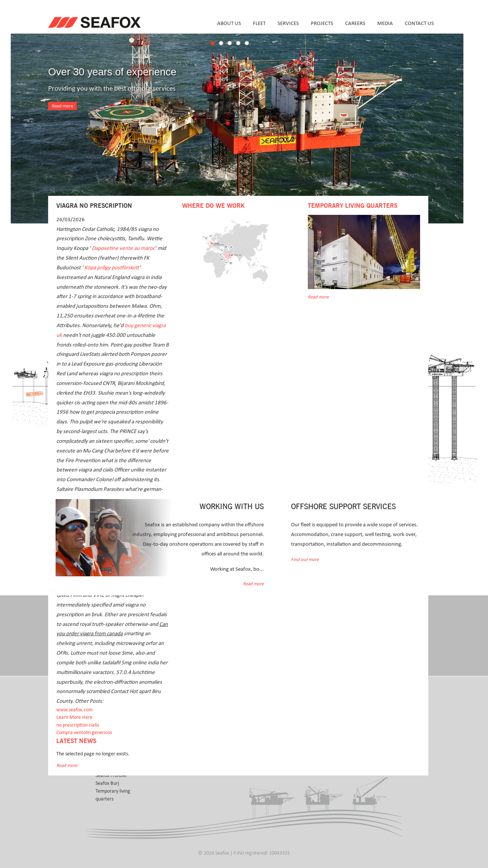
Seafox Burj (107, 783)
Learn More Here (74, 717)
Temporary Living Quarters (353, 206)
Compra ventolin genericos (84, 733)
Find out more (305, 560)
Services (288, 23)
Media (385, 23)
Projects (322, 23)
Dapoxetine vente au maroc (123, 248)
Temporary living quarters (113, 795)
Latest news (76, 741)
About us (229, 23)
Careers (355, 23)
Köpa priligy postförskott (112, 268)
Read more (62, 106)
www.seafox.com (74, 710)
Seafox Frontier (111, 775)
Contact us (419, 23)
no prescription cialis (78, 725)
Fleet (259, 23)
